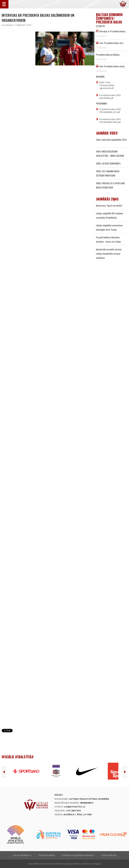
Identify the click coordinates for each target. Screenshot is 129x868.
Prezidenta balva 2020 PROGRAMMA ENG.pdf (110, 121)
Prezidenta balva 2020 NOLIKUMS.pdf (110, 97)
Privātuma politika (47, 855)
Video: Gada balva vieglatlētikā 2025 (111, 140)
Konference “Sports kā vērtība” (109, 206)
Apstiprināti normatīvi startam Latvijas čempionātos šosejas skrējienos (109, 254)
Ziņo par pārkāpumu (22, 855)
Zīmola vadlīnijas (109, 855)
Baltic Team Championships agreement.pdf (107, 85)
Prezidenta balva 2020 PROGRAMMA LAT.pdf (110, 111)
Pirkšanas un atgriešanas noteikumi (78, 855)
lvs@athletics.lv (75, 807)
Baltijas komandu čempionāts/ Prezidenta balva (109, 18)
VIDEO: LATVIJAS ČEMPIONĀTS (108, 163)
